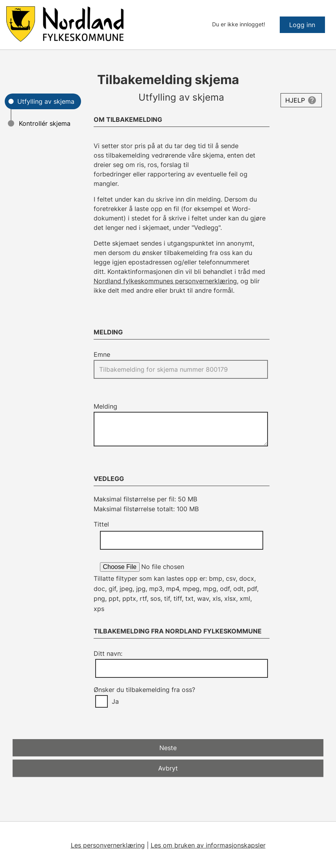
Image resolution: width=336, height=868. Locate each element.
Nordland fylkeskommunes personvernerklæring (165, 281)
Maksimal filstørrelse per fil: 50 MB (145, 499)
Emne (102, 354)
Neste (168, 748)
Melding (105, 406)
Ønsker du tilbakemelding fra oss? (144, 690)
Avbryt (168, 768)
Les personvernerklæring (108, 845)
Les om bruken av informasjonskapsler (208, 845)
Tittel (101, 524)
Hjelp (295, 100)
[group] (182, 701)
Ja (115, 701)
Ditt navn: (108, 653)
